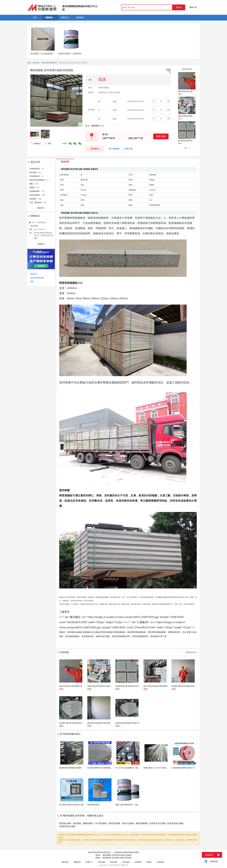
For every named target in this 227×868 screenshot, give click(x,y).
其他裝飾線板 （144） (38, 195)
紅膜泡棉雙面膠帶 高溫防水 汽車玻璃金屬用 (188, 768)
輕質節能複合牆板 (175, 823)
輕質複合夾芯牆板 (158, 823)
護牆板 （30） (35, 187)
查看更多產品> (191, 652)
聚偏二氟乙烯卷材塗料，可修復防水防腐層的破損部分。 (137, 805)
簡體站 (149, 862)
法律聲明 (138, 862)
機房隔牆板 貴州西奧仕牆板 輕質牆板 (117, 855)
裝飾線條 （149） (36, 199)
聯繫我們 (77, 862)
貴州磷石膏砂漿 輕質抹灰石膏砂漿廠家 (193, 141)
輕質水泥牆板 (128, 823)
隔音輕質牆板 (114, 823)
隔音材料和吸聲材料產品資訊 (99, 852)
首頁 (29, 63)
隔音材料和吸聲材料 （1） (40, 180)
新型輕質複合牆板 (67, 826)
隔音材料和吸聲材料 (49, 63)
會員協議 (126, 862)
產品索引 (34, 274)
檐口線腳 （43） (36, 172)
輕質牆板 (77, 823)
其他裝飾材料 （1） (37, 176)
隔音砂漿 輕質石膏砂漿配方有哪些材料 (193, 91)
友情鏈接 (160, 862)
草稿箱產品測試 (93, 805)
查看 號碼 (161, 136)
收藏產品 (36, 144)
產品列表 (36, 63)
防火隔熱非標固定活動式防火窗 (71, 805)
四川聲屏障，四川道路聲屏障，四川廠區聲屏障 (48, 54)
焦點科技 (117, 865)
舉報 (48, 144)
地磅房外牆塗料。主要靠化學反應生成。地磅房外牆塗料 (80, 54)
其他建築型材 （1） (37, 169)
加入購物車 (114, 149)
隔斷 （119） (34, 184)
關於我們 (65, 862)
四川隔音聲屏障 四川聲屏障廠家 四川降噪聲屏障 (106, 768)
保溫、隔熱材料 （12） (38, 203)
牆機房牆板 (88, 823)
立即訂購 (128, 149)
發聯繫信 (95, 149)
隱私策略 (114, 862)
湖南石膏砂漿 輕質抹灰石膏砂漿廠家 (192, 116)
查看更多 (41, 208)
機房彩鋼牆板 (142, 823)
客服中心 (89, 862)
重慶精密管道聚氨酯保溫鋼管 (71, 768)
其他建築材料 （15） (37, 191)
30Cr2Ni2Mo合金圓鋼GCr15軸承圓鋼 (129, 768)
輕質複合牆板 (65, 823)
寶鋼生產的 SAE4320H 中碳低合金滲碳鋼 (159, 768)
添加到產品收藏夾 (37, 278)
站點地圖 (101, 862)
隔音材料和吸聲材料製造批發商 (127, 852)
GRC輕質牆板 (101, 823)
